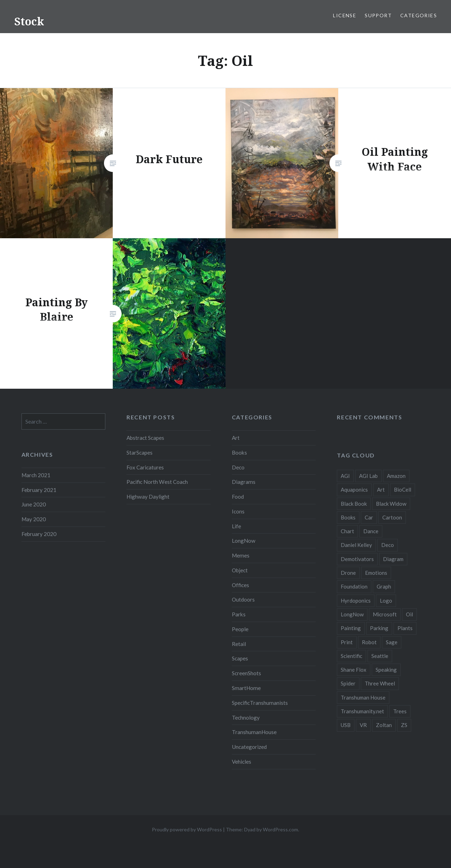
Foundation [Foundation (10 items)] (354, 586)
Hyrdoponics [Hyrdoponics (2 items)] (356, 601)
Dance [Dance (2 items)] (371, 531)
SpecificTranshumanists (260, 703)
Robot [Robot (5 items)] (369, 642)
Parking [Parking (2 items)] (379, 628)
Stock (29, 21)
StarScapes (140, 453)
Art (236, 438)
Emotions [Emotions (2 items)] (376, 573)
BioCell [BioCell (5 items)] (403, 490)
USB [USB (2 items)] (346, 725)
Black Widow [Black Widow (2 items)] (391, 504)
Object (240, 570)
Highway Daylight (148, 497)
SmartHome (246, 688)
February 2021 (39, 490)
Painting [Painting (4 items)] (351, 628)
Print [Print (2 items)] (347, 642)
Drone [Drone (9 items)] (348, 573)
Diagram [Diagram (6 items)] (393, 559)
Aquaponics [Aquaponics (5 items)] (354, 490)
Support (378, 15)
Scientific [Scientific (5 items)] (351, 656)
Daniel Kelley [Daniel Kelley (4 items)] (356, 545)
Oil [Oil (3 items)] (409, 614)
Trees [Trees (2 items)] (400, 711)
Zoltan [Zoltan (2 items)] (384, 725)
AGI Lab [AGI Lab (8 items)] (368, 476)
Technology (246, 718)
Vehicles (242, 762)
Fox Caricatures (145, 467)
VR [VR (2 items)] (363, 725)
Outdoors (243, 599)
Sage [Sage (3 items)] (392, 642)
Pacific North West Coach (157, 482)
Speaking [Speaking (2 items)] (386, 670)
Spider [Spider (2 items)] (348, 683)
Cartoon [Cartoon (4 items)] (392, 517)
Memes (241, 555)
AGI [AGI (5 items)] (345, 476)
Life (236, 526)
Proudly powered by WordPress (187, 829)
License (345, 15)
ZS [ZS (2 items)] (404, 725)
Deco (238, 467)
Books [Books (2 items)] (348, 517)
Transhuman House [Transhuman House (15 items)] (363, 697)
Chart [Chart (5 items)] (347, 531)
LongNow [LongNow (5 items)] (352, 614)
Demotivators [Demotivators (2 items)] (357, 559)
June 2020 (34, 504)
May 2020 (34, 519)
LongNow (244, 541)
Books (239, 453)
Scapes (240, 658)
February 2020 (39, 534)
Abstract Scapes (145, 438)
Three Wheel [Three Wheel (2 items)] (380, 683)
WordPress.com (280, 829)
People (240, 629)
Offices (240, 585)
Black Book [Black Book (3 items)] (354, 504)
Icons (238, 511)
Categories (419, 15)
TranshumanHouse (254, 732)
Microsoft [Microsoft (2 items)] (385, 614)
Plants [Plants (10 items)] (405, 628)
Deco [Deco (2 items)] (388, 545)
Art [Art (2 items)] (381, 490)
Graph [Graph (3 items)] (384, 586)
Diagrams (244, 482)
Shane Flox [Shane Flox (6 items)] (354, 670)
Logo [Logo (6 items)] (386, 601)
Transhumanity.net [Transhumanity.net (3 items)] (362, 711)
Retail (239, 644)
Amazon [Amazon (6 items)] (396, 476)
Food (238, 497)
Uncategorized (249, 747)
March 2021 (36, 475)
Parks (239, 614)
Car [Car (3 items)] (369, 517)
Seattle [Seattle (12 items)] (380, 656)
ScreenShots (246, 673)
